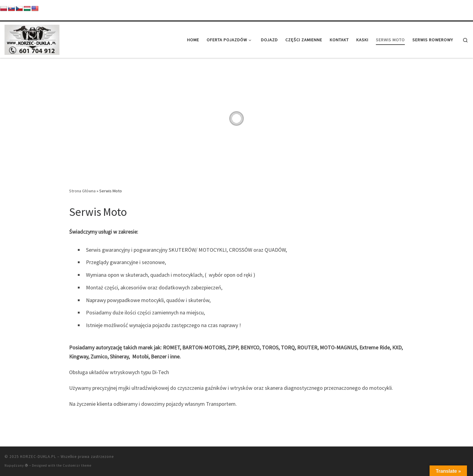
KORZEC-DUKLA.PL (38, 457)
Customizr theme (77, 465)
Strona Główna (82, 191)
